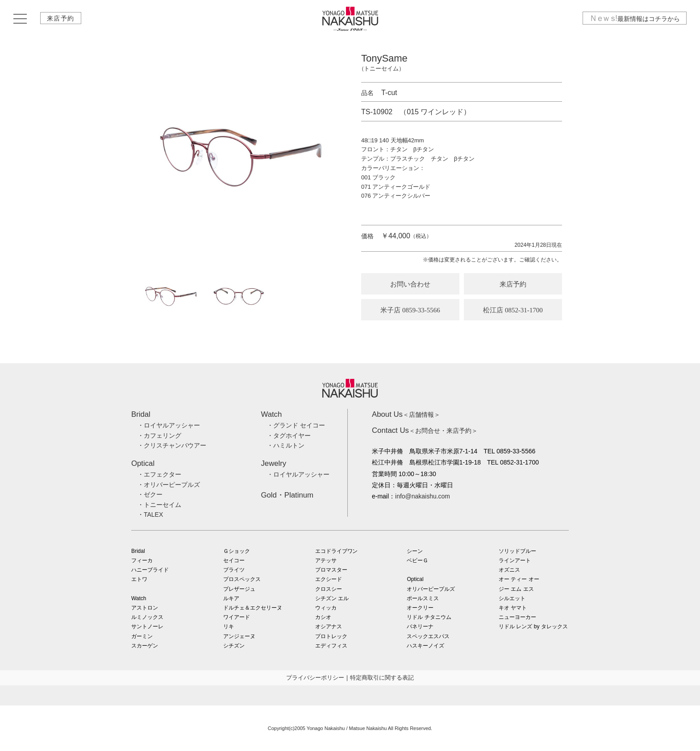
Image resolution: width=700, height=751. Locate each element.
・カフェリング (159, 436)
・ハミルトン (286, 445)
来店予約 (61, 19)
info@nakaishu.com (423, 496)
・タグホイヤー (289, 436)
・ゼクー (150, 494)
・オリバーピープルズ (169, 485)
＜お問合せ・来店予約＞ (425, 431)
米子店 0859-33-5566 (410, 310)
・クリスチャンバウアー (172, 445)
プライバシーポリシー (315, 678)
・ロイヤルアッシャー (169, 425)
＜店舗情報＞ (406, 415)
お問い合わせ (410, 284)
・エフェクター (159, 474)
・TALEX (150, 514)
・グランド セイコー (296, 425)
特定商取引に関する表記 (382, 678)
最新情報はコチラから (634, 19)
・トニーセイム (159, 505)
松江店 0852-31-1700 (513, 310)
